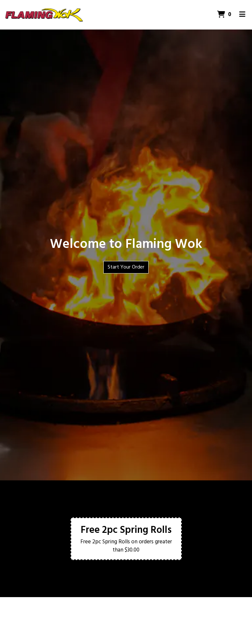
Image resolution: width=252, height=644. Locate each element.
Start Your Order (126, 267)
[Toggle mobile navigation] (242, 15)
